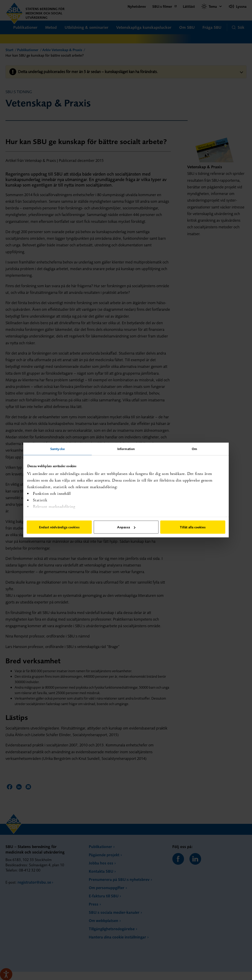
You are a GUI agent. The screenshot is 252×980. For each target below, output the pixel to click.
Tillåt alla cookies (193, 527)
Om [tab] (194, 449)
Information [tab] (126, 449)
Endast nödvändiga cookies (59, 527)
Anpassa (126, 527)
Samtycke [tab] (58, 449)
